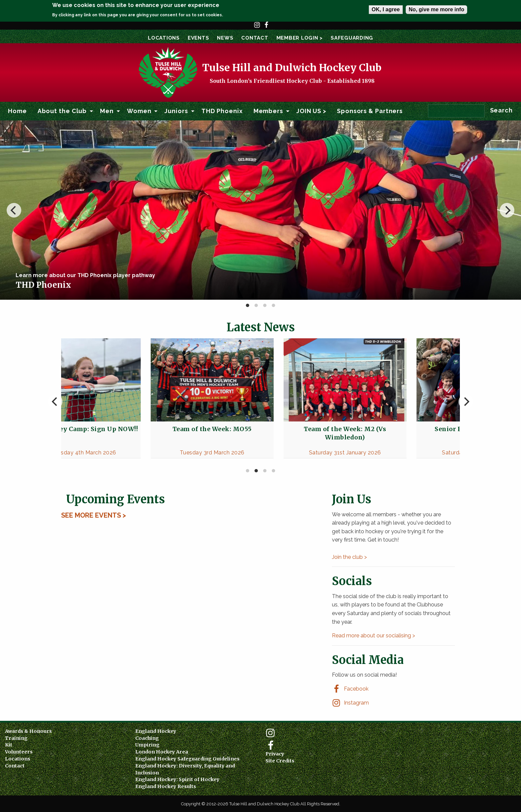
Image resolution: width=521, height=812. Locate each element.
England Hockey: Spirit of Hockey (177, 779)
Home (17, 111)
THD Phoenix (222, 111)
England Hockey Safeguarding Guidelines (187, 759)
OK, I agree (386, 9)
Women (139, 111)
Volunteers (19, 752)
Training (16, 738)
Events (199, 38)
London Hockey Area (162, 752)
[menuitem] (17, 111)
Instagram (257, 28)
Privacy (275, 754)
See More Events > (94, 515)
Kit (9, 745)
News (225, 38)
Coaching (147, 738)
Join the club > (349, 557)
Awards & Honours (28, 731)
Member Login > (300, 38)
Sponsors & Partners (370, 111)
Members (268, 111)
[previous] (14, 210)
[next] (507, 210)
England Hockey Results (166, 786)
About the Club (62, 111)
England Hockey (156, 731)
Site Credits (280, 761)
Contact (255, 38)
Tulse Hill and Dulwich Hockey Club (292, 68)
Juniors (176, 111)
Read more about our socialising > (373, 636)
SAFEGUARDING (352, 38)
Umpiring (147, 745)
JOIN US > (311, 111)
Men (107, 111)
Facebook (266, 28)
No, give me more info (436, 9)
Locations (164, 38)
